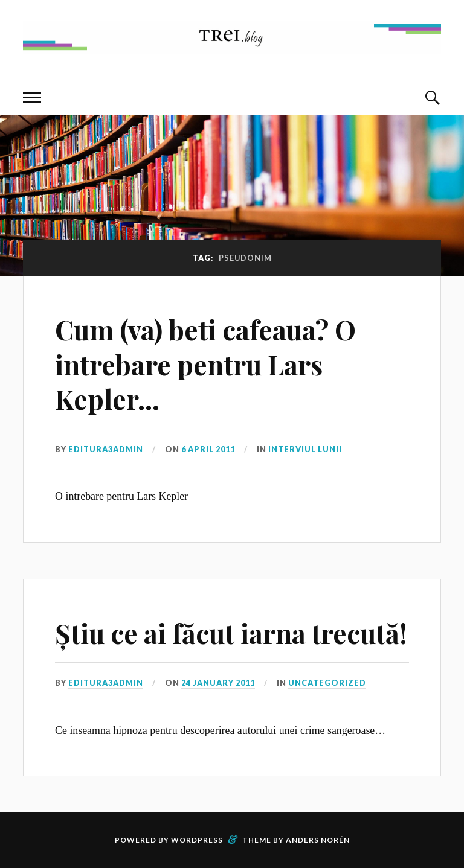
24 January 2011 (218, 683)
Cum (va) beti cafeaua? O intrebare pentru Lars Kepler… (205, 364)
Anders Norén (318, 840)
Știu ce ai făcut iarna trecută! (231, 633)
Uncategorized (327, 683)
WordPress (197, 840)
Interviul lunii (305, 449)
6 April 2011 (208, 449)
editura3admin (106, 449)
